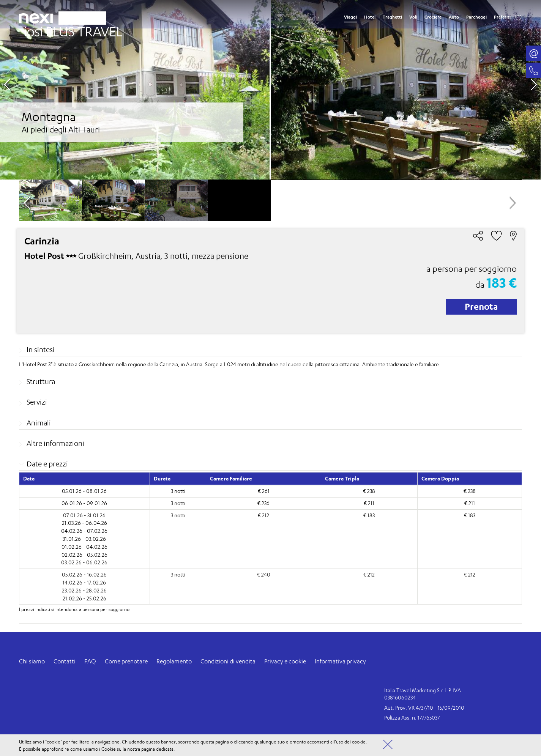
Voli (413, 17)
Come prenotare (126, 661)
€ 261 (264, 491)
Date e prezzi (47, 464)
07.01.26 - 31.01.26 (84, 515)
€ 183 (369, 515)
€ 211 (369, 503)
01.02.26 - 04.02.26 (84, 547)
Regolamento (174, 661)
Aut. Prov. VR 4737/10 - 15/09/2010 (424, 708)
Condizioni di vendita (228, 661)
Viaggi (350, 17)
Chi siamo (32, 661)
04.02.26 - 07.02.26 (84, 531)
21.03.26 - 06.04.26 (84, 523)
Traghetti (392, 17)
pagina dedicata (157, 749)
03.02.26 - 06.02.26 (84, 562)
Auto (454, 17)
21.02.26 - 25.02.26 (84, 598)
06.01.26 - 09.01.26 (84, 503)
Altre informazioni (55, 443)
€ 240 (264, 574)
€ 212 (263, 515)
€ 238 (369, 491)
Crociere (433, 17)
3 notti (178, 491)
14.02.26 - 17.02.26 (84, 582)
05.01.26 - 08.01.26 (84, 491)
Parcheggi (476, 17)
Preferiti (502, 17)
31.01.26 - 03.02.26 (84, 539)
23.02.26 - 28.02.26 (84, 590)
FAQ (90, 661)
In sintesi (41, 350)
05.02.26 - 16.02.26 (84, 574)
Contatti (65, 661)
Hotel (370, 17)
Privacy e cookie (285, 661)
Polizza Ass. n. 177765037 (412, 717)
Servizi (37, 402)
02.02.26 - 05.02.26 (84, 555)
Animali (39, 423)
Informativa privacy (340, 661)
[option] (270, 90)
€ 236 (263, 503)
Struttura (41, 381)
